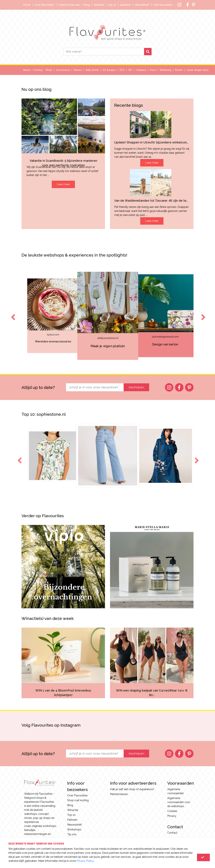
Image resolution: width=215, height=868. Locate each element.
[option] (38, 316)
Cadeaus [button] (141, 70)
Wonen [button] (78, 70)
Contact (172, 833)
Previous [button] (12, 314)
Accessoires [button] (63, 70)
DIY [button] (130, 70)
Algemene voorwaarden (176, 791)
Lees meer (63, 184)
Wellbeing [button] (165, 70)
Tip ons (72, 834)
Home (27, 5)
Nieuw (27, 70)
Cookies (172, 811)
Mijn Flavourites (163, 5)
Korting (38, 70)
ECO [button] (122, 70)
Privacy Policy (85, 861)
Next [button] (203, 314)
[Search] (104, 52)
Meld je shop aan (69, 5)
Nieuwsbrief (142, 5)
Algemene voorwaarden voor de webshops (179, 802)
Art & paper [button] (109, 70)
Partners (125, 5)
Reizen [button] (179, 70)
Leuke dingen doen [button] (198, 70)
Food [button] (153, 70)
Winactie (99, 5)
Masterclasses (119, 794)
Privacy (172, 816)
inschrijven (136, 387)
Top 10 (112, 5)
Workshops (74, 829)
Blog (87, 5)
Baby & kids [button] (92, 70)
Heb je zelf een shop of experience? (132, 789)
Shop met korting (78, 800)
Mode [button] (49, 70)
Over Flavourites (44, 5)
